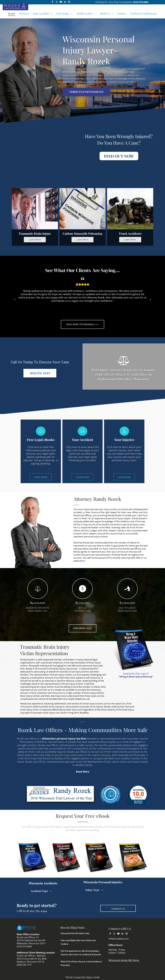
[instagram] (69, 2)
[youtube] (61, 2)
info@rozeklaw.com (119, 939)
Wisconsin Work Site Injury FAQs (75, 933)
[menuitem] (12, 13)
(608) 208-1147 (24, 965)
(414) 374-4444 (141, 2)
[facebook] (53, 2)
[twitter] (57, 2)
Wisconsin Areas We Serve (124, 960)
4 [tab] (89, 317)
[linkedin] (65, 2)
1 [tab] (76, 317)
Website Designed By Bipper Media (83, 977)
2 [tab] (80, 317)
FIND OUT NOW (119, 156)
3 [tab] (85, 317)
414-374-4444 (38, 911)
